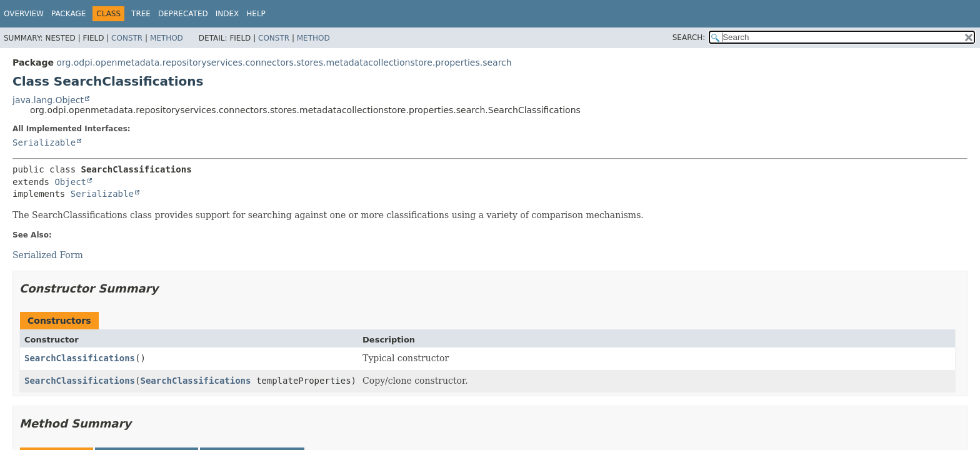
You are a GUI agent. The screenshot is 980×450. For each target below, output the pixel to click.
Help (256, 14)
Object (70, 182)
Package (68, 14)
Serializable (44, 142)
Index (227, 14)
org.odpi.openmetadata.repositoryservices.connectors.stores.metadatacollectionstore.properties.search (284, 62)
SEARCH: (689, 37)
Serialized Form (48, 255)
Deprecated (183, 14)
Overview (24, 14)
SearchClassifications (80, 358)
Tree (141, 14)
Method (167, 38)
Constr (127, 38)
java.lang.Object (48, 100)
